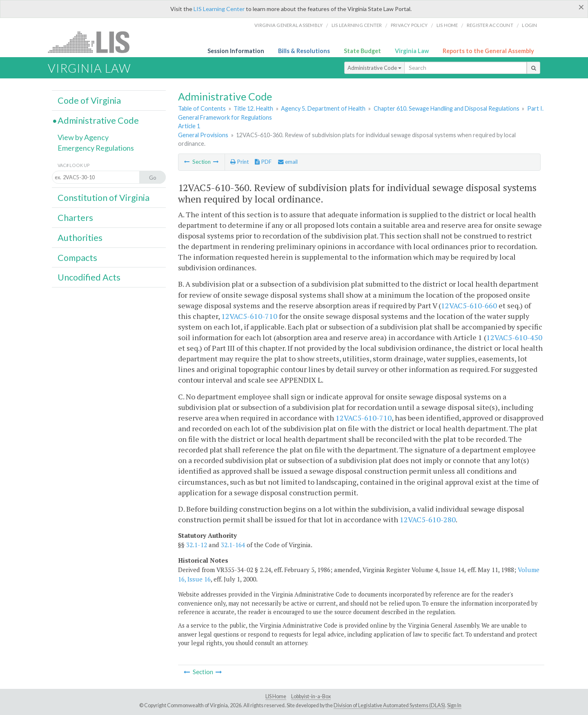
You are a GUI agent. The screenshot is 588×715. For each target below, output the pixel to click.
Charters (75, 218)
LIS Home (276, 696)
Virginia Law (412, 51)
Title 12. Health (253, 108)
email (288, 162)
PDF (263, 162)
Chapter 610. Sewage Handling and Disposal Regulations (447, 108)
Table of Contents (202, 108)
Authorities (80, 238)
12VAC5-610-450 (514, 337)
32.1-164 (233, 545)
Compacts (77, 258)
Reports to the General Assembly (488, 51)
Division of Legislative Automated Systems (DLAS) (389, 705)
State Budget (362, 51)
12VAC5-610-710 (249, 316)
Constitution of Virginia (104, 198)
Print (239, 162)
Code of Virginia (89, 100)
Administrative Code (374, 68)
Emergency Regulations (96, 148)
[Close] (581, 7)
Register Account (490, 25)
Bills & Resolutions (304, 51)
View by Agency (83, 137)
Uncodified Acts (89, 277)
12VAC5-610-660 (469, 305)
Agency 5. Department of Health (323, 108)
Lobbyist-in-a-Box (311, 696)
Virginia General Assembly (288, 25)
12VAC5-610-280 (428, 519)
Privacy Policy (409, 25)
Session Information (236, 51)
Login (529, 25)
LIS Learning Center (219, 9)
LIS (93, 42)
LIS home (447, 25)
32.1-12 (197, 545)
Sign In (454, 705)
